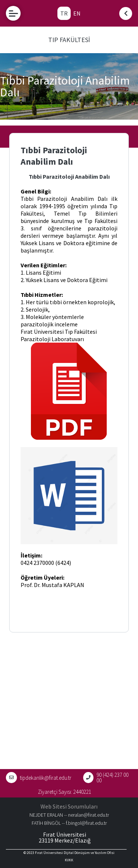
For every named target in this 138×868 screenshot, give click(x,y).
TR (64, 13)
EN (77, 13)
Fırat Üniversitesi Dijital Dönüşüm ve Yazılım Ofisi (75, 853)
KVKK (69, 860)
